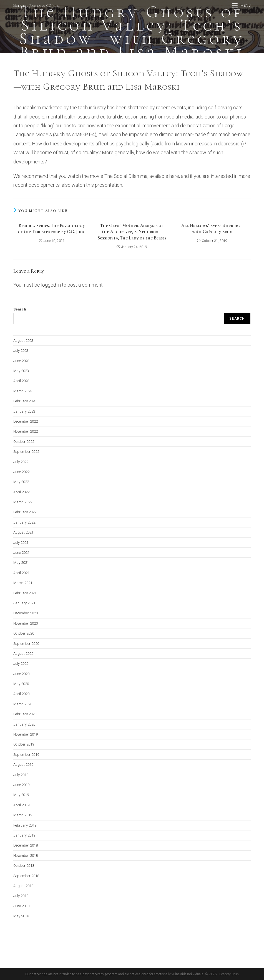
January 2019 (24, 835)
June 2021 (21, 553)
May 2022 (21, 482)
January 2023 (24, 411)
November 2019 (26, 734)
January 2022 (24, 522)
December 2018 (26, 845)
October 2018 (24, 866)
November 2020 (26, 623)
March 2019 (23, 815)
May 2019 (21, 795)
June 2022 (21, 472)
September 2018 (26, 876)
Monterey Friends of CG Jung (37, 6)
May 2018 (21, 916)
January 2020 (24, 724)
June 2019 (21, 785)
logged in (51, 285)
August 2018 (23, 886)
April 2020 (21, 694)
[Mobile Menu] (241, 6)
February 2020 (25, 714)
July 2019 (21, 775)
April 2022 (21, 492)
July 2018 (21, 896)
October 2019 (24, 744)
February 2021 (25, 593)
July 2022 (21, 462)
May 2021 (21, 563)
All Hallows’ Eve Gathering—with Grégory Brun (212, 229)
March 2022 (23, 502)
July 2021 (21, 542)
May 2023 (21, 371)
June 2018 (21, 906)
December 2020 (26, 613)
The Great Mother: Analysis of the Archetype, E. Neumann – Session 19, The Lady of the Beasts (132, 232)
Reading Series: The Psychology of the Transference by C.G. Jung (52, 229)
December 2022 (26, 421)
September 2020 (26, 643)
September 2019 (26, 754)
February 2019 (25, 825)
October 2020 (24, 633)
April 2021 (21, 573)
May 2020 (21, 684)
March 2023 (23, 391)
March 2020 (23, 704)
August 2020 (23, 654)
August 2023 (23, 340)
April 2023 (21, 381)
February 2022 (25, 512)
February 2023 (25, 401)
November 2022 (26, 431)
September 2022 (26, 452)
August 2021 (23, 532)
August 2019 (23, 765)
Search (20, 309)
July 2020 (21, 664)
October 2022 (24, 441)
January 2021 (24, 603)
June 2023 (21, 361)
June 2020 (21, 674)
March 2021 (23, 583)
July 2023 (21, 351)
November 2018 (26, 855)
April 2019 (21, 805)
